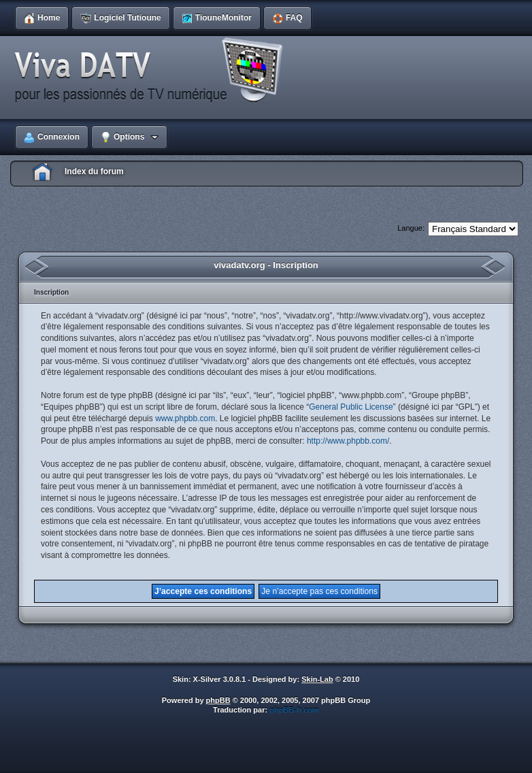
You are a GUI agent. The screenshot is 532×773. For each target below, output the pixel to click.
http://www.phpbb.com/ (348, 441)
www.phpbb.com (185, 418)
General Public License (351, 407)
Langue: (411, 228)
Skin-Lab (317, 679)
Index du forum (94, 171)
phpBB (218, 700)
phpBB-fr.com (294, 710)
